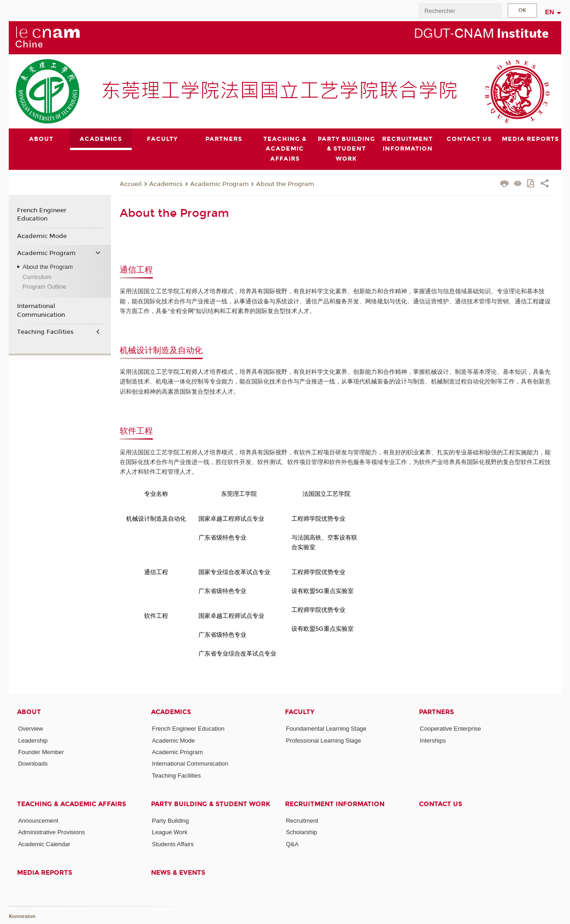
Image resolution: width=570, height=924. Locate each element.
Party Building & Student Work (211, 804)
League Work (170, 832)
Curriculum (37, 276)
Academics (166, 184)
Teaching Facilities (45, 332)
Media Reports (45, 873)
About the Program (285, 184)
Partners (436, 712)
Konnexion (22, 916)
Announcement (38, 821)
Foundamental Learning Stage (326, 729)
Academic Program (219, 184)
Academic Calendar (44, 844)
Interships (433, 740)
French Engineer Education (42, 215)
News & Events (178, 873)
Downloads (33, 764)
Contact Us (441, 804)
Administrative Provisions (51, 832)
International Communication (41, 310)
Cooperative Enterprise (451, 729)
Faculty (300, 712)
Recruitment (302, 821)
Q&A (292, 844)
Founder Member (41, 752)
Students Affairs (173, 844)
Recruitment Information (335, 804)
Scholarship (302, 832)
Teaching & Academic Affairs (72, 804)
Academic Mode (42, 236)
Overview (30, 729)
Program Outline (44, 287)
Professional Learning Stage (323, 740)
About (29, 712)
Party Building (170, 821)
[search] (460, 11)
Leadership (33, 740)
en (550, 12)
